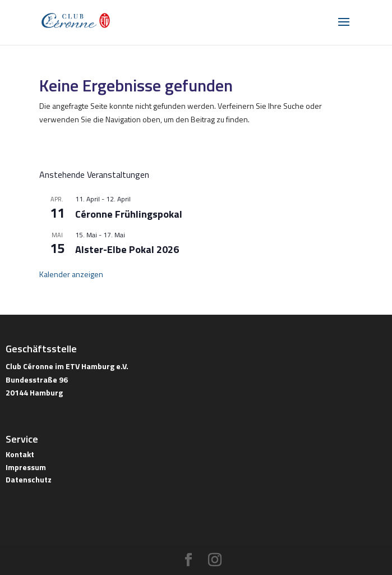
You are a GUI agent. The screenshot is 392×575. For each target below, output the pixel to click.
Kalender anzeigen (71, 274)
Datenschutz (29, 479)
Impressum (26, 467)
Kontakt (20, 454)
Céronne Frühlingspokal (129, 214)
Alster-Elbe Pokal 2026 (127, 249)
